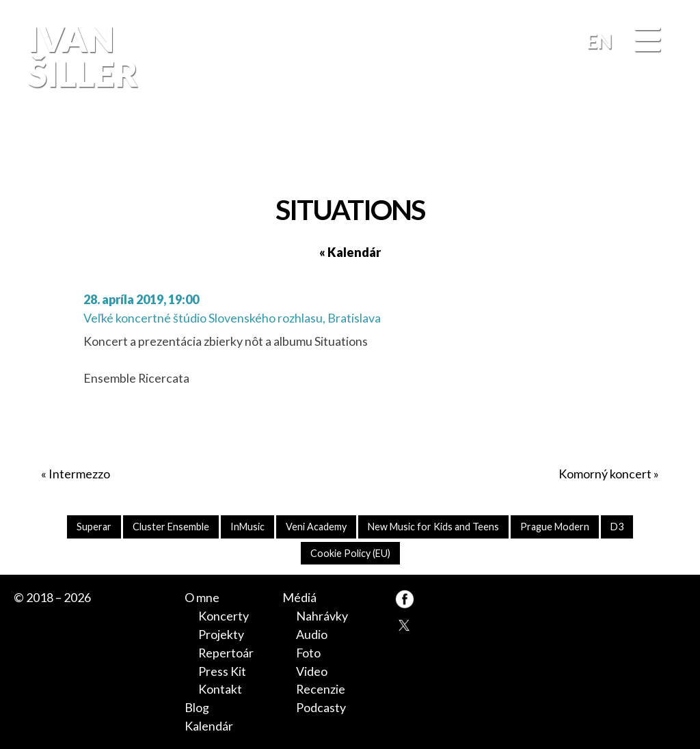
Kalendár (209, 726)
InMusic (247, 527)
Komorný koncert (605, 474)
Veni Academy (316, 527)
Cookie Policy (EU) (350, 553)
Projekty (221, 634)
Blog (197, 707)
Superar (94, 527)
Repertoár (226, 653)
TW (405, 625)
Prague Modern (555, 527)
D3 (617, 527)
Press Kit (222, 671)
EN (600, 41)
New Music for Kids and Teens (433, 527)
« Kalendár (350, 252)
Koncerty (224, 616)
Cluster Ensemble (171, 527)
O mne (202, 597)
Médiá (299, 597)
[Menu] (647, 40)
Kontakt (220, 689)
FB (669, 146)
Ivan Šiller (81, 56)
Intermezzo (79, 474)
